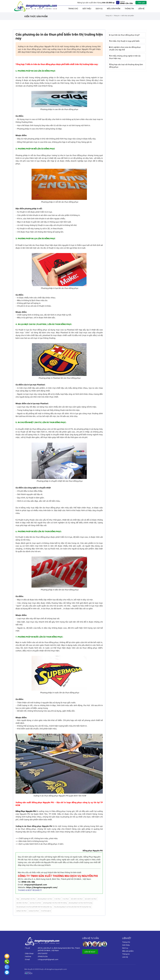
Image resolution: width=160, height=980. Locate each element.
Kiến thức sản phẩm (128, 15)
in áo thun (57, 899)
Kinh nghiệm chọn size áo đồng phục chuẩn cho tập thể (125, 48)
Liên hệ (141, 8)
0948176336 (43, 956)
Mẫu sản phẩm (114, 8)
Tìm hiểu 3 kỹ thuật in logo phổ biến (124, 41)
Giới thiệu (87, 8)
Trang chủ (73, 8)
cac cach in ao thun (91, 899)
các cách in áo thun (77, 899)
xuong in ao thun (34, 911)
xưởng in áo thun (21, 911)
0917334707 (43, 953)
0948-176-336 (28, 882)
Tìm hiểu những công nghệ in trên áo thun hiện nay (125, 57)
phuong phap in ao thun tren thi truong (80, 903)
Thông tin (129, 8)
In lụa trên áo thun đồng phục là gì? (124, 35)
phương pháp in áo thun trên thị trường (55, 903)
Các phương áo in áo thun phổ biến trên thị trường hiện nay (34, 907)
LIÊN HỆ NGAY (90, 952)
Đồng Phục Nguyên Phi (26, 811)
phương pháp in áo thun (28, 899)
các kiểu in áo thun (22, 903)
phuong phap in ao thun (45, 899)
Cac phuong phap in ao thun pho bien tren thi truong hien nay (73, 907)
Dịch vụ (99, 8)
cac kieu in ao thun (35, 903)
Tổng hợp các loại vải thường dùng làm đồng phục (126, 66)
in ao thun (66, 899)
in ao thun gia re (46, 911)
